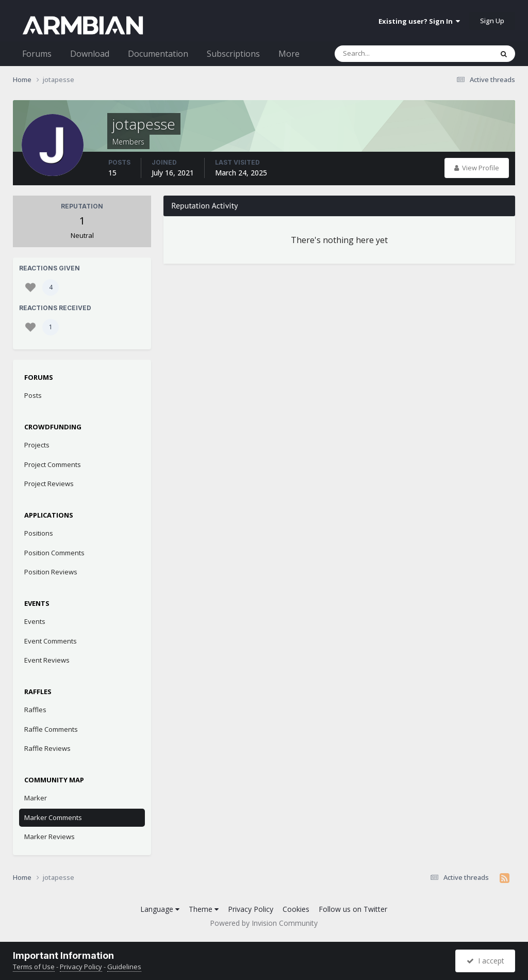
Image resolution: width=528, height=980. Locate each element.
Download (90, 54)
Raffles (35, 710)
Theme (204, 909)
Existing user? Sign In (419, 21)
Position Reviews (51, 572)
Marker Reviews (49, 837)
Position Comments (54, 553)
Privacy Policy (251, 909)
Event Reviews (47, 660)
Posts (33, 395)
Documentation (158, 54)
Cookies (296, 909)
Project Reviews (49, 484)
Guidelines (124, 967)
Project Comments (53, 464)
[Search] (387, 54)
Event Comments (51, 641)
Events (35, 621)
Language (160, 909)
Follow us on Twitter (353, 909)
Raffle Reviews (47, 748)
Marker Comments (53, 817)
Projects (37, 445)
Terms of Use (34, 967)
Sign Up (492, 21)
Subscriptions (233, 54)
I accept (485, 961)
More (289, 54)
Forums (37, 54)
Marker (36, 798)
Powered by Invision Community (264, 923)
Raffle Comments (51, 729)
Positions (39, 533)
